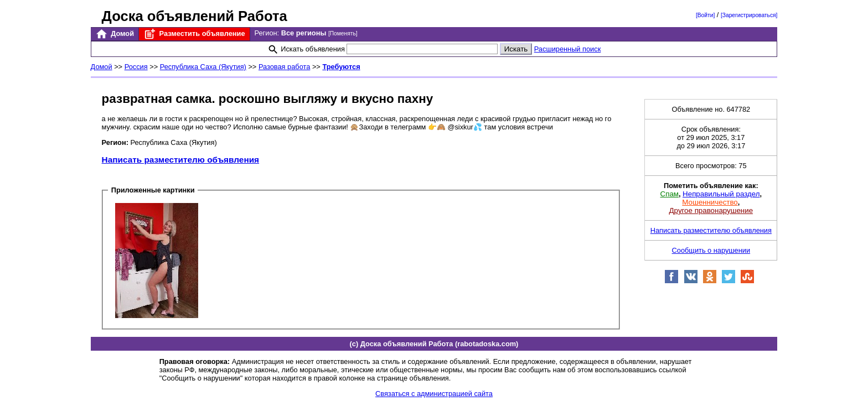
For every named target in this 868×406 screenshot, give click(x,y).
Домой (115, 34)
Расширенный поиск (568, 49)
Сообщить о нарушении (711, 250)
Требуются (341, 67)
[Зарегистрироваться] (749, 15)
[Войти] (705, 15)
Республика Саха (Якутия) (203, 67)
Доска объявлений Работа (195, 16)
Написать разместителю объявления (180, 160)
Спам (670, 194)
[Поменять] (343, 33)
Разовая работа (284, 67)
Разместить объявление (194, 34)
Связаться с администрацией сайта (434, 394)
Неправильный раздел (721, 194)
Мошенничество (710, 202)
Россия (136, 67)
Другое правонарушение (711, 210)
